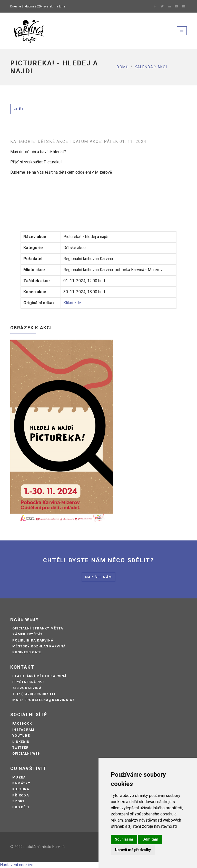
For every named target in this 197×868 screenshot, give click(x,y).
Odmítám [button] (150, 839)
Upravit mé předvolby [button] (133, 850)
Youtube (21, 736)
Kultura (21, 789)
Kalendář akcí (151, 67)
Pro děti (21, 807)
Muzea (19, 777)
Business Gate (27, 652)
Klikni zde (72, 303)
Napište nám (99, 577)
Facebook (22, 723)
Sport (18, 801)
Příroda (21, 795)
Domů (123, 67)
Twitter (20, 748)
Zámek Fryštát (28, 634)
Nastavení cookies (17, 865)
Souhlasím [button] (124, 839)
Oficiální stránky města (38, 628)
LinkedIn (21, 742)
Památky (21, 783)
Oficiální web (26, 753)
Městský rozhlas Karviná (39, 646)
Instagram (23, 730)
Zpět (19, 109)
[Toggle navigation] (182, 31)
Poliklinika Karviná (33, 640)
